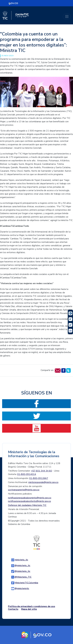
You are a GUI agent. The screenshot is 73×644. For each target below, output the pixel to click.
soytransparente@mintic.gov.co (24, 490)
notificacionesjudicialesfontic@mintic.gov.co (29, 501)
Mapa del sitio (29, 609)
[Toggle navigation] (67, 17)
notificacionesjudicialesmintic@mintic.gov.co (30, 498)
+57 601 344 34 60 (42, 471)
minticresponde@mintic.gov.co (43, 482)
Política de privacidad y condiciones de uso (32, 606)
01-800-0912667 (39, 478)
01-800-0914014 (27, 474)
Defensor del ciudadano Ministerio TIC (27, 505)
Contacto (13, 609)
